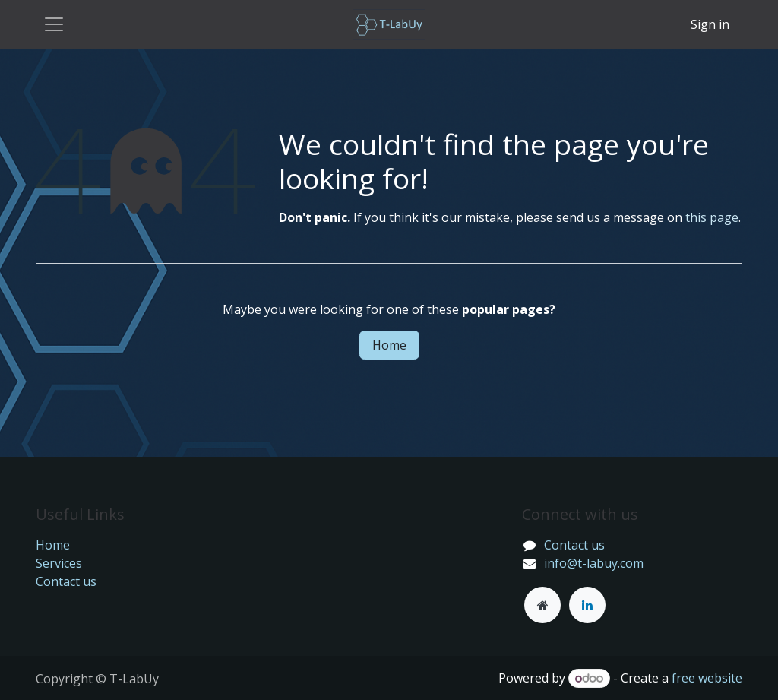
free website (707, 678)
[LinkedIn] (587, 605)
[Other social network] (542, 605)
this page (712, 217)
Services (59, 563)
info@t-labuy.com (594, 563)
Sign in (710, 24)
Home (389, 345)
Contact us (66, 581)
